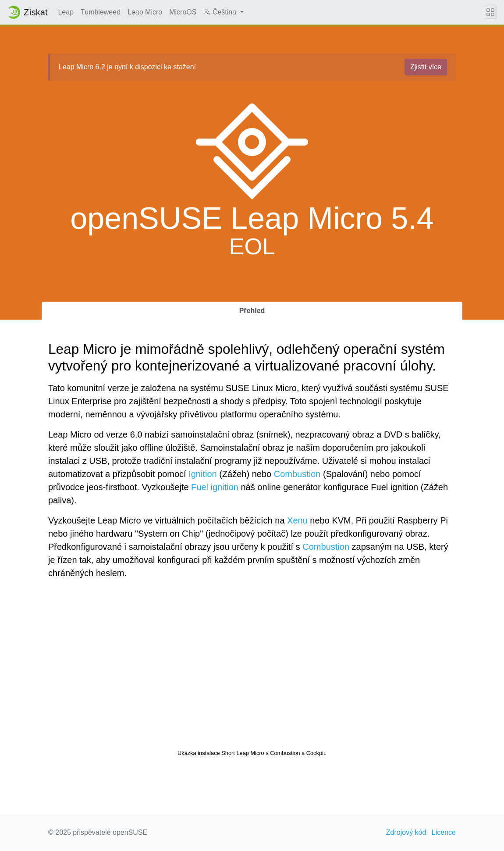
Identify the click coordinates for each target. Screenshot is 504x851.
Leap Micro (145, 12)
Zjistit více (426, 67)
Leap (66, 12)
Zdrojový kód (406, 832)
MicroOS (183, 12)
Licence (444, 832)
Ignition (203, 474)
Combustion (297, 474)
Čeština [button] (221, 12)
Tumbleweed (101, 12)
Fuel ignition (215, 487)
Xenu (297, 520)
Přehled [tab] (252, 311)
